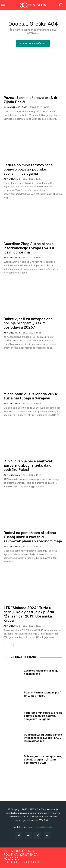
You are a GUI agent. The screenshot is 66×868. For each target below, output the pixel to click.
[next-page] (11, 645)
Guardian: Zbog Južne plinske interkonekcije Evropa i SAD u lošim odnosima (29, 248)
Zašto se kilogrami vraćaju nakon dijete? (41, 672)
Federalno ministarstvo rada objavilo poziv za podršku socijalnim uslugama (28, 169)
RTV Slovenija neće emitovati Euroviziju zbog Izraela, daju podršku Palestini (29, 465)
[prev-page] (6, 645)
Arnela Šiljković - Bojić (15, 107)
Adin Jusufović (12, 179)
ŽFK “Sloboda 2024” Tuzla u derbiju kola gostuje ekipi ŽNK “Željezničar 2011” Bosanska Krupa (29, 614)
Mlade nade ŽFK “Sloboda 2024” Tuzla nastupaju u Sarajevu (31, 396)
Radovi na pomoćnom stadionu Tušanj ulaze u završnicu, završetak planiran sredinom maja (33, 537)
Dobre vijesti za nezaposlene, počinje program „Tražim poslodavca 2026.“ (29, 323)
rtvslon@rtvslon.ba (43, 827)
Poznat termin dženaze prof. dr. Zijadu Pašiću (43, 694)
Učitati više (33, 775)
